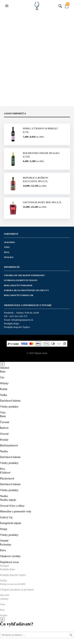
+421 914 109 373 (18, 316)
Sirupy (4, 529)
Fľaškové (5, 473)
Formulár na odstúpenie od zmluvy (26, 290)
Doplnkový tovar (9, 562)
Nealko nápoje (8, 500)
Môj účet (5, 595)
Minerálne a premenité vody (16, 511)
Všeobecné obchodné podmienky (24, 275)
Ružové (4, 428)
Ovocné (4, 434)
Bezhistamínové (9, 445)
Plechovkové (7, 479)
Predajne (4, 566)
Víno (7, 247)
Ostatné (4, 541)
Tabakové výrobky (10, 556)
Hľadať (71, 635)
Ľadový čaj (6, 517)
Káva (3, 550)
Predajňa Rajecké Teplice (17, 327)
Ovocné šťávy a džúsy (12, 506)
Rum (3, 372)
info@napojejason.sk (22, 320)
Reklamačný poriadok (18, 285)
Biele (3, 416)
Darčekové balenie (10, 401)
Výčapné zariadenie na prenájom (17, 590)
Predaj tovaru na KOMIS (13, 584)
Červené (5, 422)
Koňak (4, 389)
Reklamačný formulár (19, 295)
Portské (4, 440)
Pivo (7, 252)
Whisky (4, 383)
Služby (4, 580)
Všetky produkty (9, 407)
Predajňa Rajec (12, 323)
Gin (2, 377)
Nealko (9, 257)
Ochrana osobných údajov (21, 280)
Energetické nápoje (11, 523)
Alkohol (10, 242)
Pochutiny (6, 545)
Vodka (4, 395)
